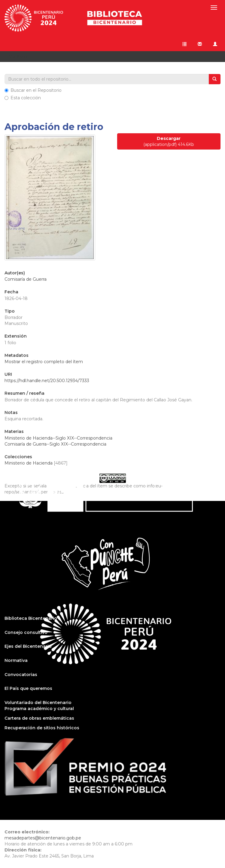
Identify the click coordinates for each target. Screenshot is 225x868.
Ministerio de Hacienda (29, 463)
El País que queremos (28, 688)
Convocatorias (21, 675)
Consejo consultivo (26, 632)
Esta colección (23, 98)
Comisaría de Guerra (26, 279)
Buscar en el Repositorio (33, 90)
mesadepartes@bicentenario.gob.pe (43, 838)
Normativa (16, 660)
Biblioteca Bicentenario (31, 618)
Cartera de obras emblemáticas (39, 718)
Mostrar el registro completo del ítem (44, 362)
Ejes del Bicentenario (28, 646)
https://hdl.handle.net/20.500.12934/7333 (47, 381)
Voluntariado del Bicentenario (38, 703)
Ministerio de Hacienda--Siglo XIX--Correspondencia (58, 438)
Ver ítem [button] (20, 57)
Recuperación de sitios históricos (42, 728)
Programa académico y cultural (39, 709)
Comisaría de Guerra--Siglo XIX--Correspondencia (55, 444)
